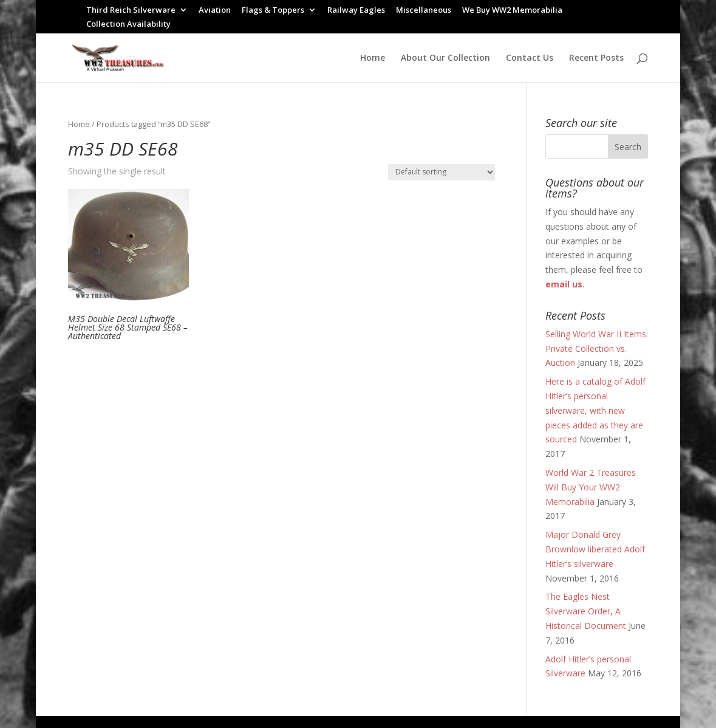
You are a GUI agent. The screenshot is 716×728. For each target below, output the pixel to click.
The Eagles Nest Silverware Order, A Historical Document (586, 611)
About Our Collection (445, 58)
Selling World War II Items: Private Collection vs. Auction (597, 349)
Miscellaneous (424, 11)
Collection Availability (128, 25)
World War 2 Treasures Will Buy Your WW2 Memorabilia (591, 487)
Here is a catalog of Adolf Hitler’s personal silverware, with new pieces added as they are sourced (595, 410)
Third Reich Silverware (131, 11)
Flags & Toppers (273, 11)
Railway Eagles (356, 11)
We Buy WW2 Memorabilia (512, 11)
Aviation (215, 11)
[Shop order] (442, 172)
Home (373, 58)
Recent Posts (596, 58)
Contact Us (530, 58)
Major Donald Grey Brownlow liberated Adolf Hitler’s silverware (595, 549)
